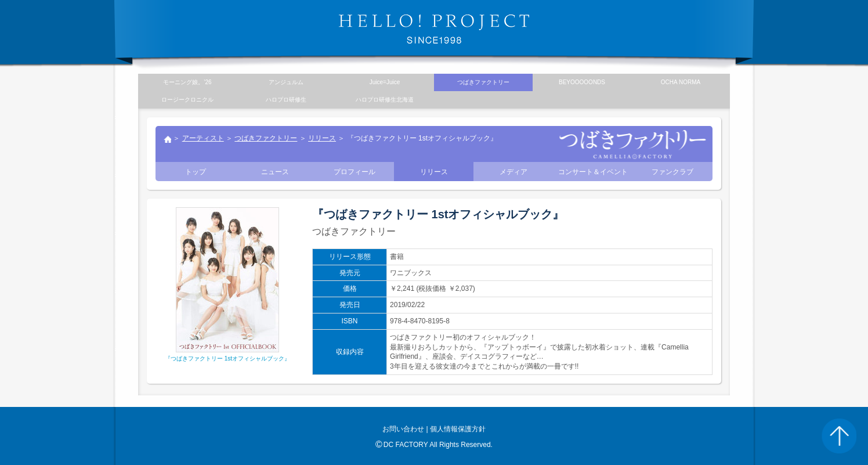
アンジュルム (286, 82)
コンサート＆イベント (593, 172)
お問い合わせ (403, 429)
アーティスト (203, 138)
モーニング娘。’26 (187, 82)
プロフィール (355, 172)
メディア (513, 172)
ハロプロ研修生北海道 (385, 100)
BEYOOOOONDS (582, 82)
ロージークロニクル (187, 100)
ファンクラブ (672, 172)
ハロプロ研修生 (286, 100)
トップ (167, 140)
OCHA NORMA (681, 82)
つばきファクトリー (266, 138)
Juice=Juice (385, 82)
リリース (322, 138)
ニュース (275, 172)
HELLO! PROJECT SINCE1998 (434, 29)
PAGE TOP (839, 436)
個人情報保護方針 (458, 429)
